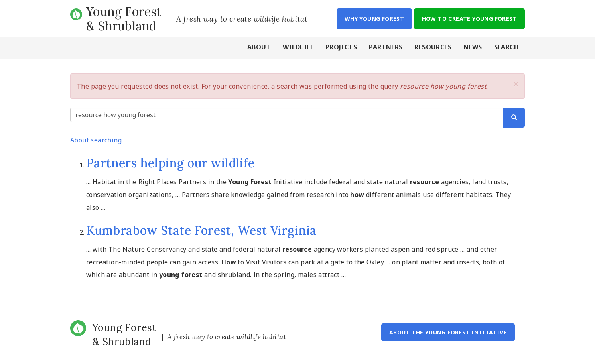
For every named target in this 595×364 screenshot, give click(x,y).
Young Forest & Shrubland (124, 19)
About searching (96, 140)
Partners (386, 47)
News (473, 47)
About (259, 47)
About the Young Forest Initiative (448, 332)
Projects (341, 47)
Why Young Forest (374, 19)
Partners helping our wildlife (170, 163)
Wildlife (298, 47)
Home (234, 48)
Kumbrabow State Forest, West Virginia (201, 230)
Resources (433, 47)
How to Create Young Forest (469, 19)
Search (506, 47)
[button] (516, 84)
